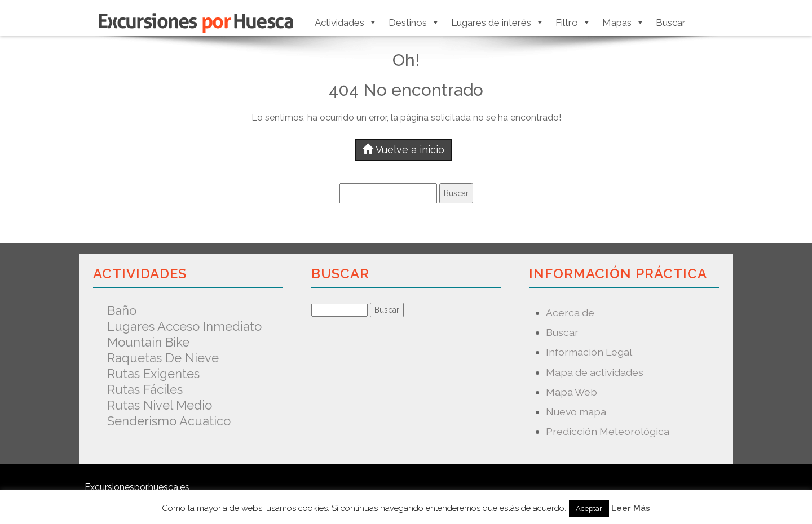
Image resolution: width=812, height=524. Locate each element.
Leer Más (631, 508)
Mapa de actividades (595, 372)
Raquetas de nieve (163, 358)
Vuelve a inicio (403, 150)
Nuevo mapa (576, 412)
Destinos (414, 23)
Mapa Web (572, 392)
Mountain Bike (148, 342)
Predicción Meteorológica (608, 431)
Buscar (671, 23)
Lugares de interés (498, 23)
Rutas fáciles (145, 389)
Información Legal (589, 352)
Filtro (573, 23)
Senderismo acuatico (169, 421)
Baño (122, 310)
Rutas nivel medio (160, 405)
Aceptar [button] (589, 509)
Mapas (623, 23)
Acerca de (570, 312)
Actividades (346, 23)
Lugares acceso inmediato (184, 326)
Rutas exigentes (153, 374)
